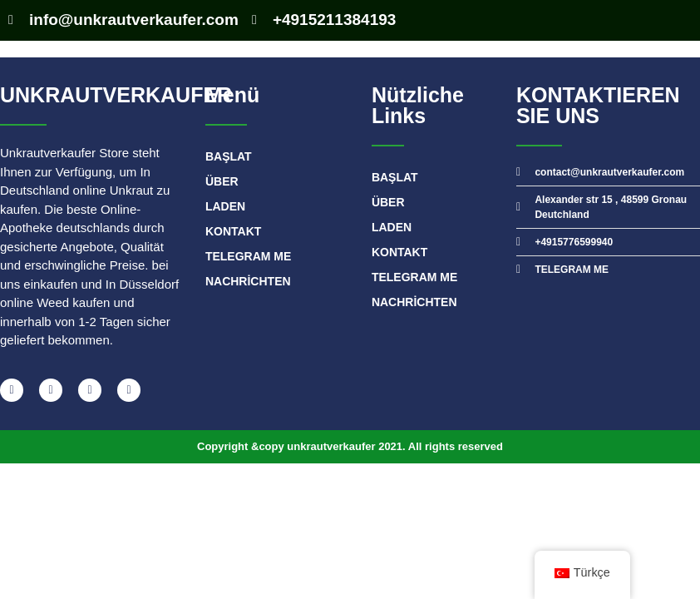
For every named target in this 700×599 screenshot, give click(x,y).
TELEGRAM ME (248, 256)
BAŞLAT (229, 156)
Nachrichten (248, 281)
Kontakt (233, 231)
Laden (225, 206)
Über (222, 181)
